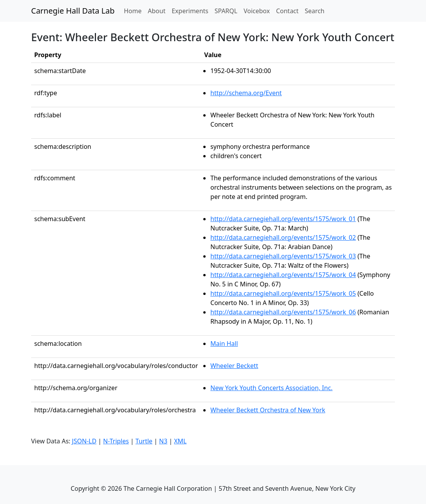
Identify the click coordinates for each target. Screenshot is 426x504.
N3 (163, 441)
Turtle (144, 441)
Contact (287, 11)
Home (134, 10)
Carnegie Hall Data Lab (73, 11)
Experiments (190, 11)
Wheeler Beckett (234, 366)
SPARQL (226, 11)
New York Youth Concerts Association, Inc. (271, 388)
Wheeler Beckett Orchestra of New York (268, 410)
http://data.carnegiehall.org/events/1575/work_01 (283, 219)
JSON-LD (84, 441)
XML (180, 441)
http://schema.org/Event (246, 93)
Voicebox (257, 11)
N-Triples (116, 441)
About (156, 11)
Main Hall (224, 344)
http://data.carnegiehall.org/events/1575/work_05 (283, 293)
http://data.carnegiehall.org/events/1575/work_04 (283, 275)
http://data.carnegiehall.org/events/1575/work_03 (283, 256)
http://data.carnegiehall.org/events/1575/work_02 (283, 237)
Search (315, 11)
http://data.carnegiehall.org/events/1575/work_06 (283, 312)
